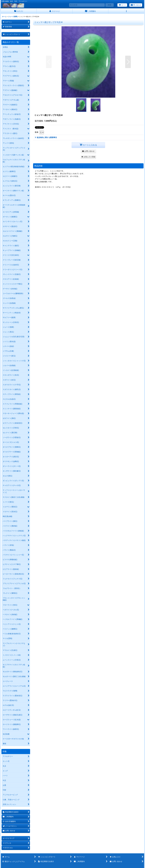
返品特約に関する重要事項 (46, 137)
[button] (126, 11)
